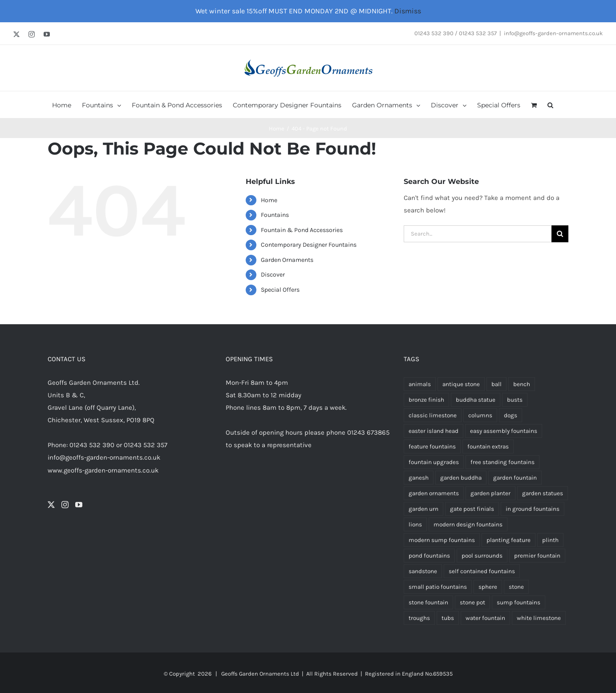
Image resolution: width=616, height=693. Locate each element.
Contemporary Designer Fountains (309, 245)
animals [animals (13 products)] (420, 384)
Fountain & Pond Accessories (302, 230)
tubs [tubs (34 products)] (448, 618)
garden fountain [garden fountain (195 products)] (515, 478)
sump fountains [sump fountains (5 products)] (519, 602)
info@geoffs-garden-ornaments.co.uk (553, 33)
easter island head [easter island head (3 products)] (434, 431)
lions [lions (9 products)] (415, 524)
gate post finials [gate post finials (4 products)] (472, 509)
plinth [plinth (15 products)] (550, 540)
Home (269, 200)
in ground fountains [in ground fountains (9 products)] (533, 509)
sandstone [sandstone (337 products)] (423, 571)
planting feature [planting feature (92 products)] (509, 540)
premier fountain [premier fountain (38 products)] (537, 556)
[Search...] (478, 234)
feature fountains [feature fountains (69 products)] (432, 446)
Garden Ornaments (287, 260)
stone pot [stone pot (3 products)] (472, 602)
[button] (550, 105)
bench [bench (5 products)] (522, 384)
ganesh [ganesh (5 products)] (419, 478)
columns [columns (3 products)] (480, 415)
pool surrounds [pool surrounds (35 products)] (482, 556)
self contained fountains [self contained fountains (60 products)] (482, 571)
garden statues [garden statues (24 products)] (543, 493)
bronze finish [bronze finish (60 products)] (426, 400)
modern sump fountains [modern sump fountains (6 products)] (442, 540)
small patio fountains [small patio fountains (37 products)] (438, 587)
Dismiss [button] (408, 11)
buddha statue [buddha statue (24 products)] (476, 400)
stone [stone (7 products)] (516, 587)
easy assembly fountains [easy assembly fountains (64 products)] (504, 431)
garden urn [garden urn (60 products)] (423, 509)
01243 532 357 (146, 445)
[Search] (560, 234)
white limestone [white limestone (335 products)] (539, 618)
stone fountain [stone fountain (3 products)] (428, 602)
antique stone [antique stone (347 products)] (461, 384)
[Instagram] (65, 505)
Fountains (275, 215)
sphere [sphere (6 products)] (488, 587)
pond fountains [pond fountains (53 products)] (429, 556)
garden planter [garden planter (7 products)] (490, 493)
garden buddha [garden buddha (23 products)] (461, 478)
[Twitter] (51, 505)
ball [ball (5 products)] (496, 384)
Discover (273, 275)
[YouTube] (79, 505)
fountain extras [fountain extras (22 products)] (488, 446)
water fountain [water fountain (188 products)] (485, 618)
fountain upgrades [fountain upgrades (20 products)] (434, 462)
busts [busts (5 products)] (515, 400)
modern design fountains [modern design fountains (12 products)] (468, 524)
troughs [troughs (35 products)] (419, 618)
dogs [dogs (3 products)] (511, 415)
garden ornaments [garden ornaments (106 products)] (434, 493)
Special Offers (280, 290)
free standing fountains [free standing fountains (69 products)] (503, 462)
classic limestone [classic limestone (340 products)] (433, 415)
